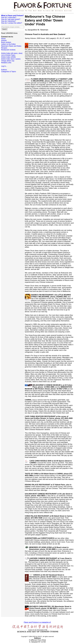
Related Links (6, 63)
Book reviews (6, 42)
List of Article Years (8, 55)
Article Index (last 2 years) (11, 59)
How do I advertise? (9, 21)
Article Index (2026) (8, 57)
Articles (4, 40)
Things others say (8, 61)
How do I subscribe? (9, 17)
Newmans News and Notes (11, 46)
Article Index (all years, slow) (12, 53)
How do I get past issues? (11, 19)
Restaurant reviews (8, 50)
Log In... (4, 66)
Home (3, 39)
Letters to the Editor (8, 44)
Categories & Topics (9, 72)
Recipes (4, 48)
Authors (4, 70)
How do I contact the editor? (12, 23)
